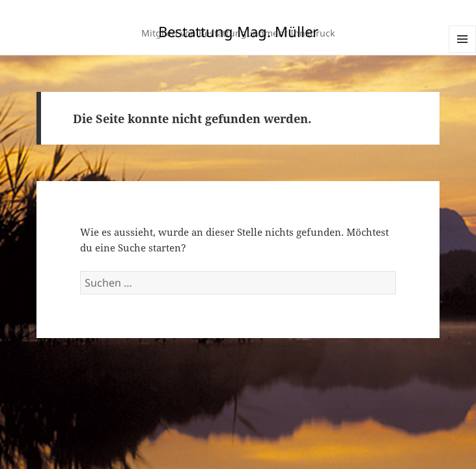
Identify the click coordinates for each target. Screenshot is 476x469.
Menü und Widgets (463, 52)
